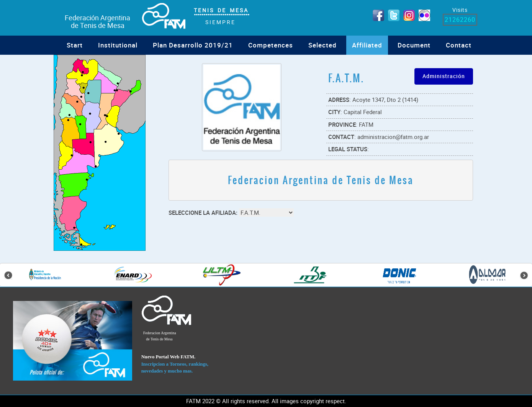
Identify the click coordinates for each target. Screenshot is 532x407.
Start (75, 45)
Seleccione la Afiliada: (203, 212)
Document (414, 45)
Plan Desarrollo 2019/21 (193, 45)
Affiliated (367, 45)
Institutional (118, 45)
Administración (444, 76)
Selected (322, 45)
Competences (271, 45)
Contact (459, 45)
